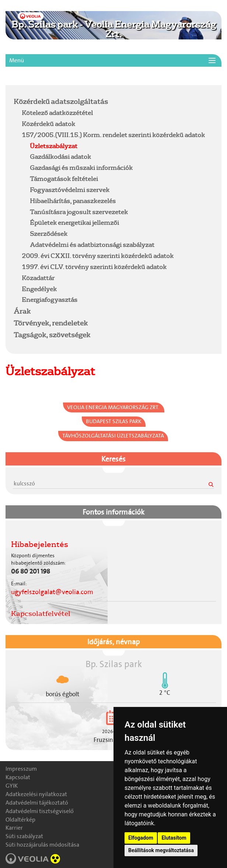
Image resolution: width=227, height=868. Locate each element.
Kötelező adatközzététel (57, 113)
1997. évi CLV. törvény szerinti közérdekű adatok (94, 267)
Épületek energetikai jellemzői (74, 222)
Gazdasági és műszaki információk (81, 168)
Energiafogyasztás (50, 299)
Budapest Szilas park (114, 421)
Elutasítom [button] (174, 838)
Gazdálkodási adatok (60, 156)
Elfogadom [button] (141, 838)
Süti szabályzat (24, 836)
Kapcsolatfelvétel (41, 613)
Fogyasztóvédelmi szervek (70, 190)
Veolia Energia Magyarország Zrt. (114, 407)
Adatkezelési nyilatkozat (36, 794)
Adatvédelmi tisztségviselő (40, 811)
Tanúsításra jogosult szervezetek (79, 212)
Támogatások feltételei (64, 179)
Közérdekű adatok (48, 124)
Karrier (14, 828)
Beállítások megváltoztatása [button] (161, 850)
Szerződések (49, 233)
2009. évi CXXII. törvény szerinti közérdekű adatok (98, 256)
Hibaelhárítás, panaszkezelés (73, 201)
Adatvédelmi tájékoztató (37, 803)
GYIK (12, 786)
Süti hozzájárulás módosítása (42, 845)
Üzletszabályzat (54, 146)
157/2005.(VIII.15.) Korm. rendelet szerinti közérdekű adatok (113, 135)
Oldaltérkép (20, 820)
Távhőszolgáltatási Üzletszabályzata (113, 436)
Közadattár (38, 278)
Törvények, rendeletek (51, 323)
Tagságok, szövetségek (52, 335)
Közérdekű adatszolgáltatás (61, 101)
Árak (22, 311)
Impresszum (21, 769)
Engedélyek (39, 289)
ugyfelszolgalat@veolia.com (52, 592)
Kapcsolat (18, 777)
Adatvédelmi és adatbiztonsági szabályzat (92, 245)
